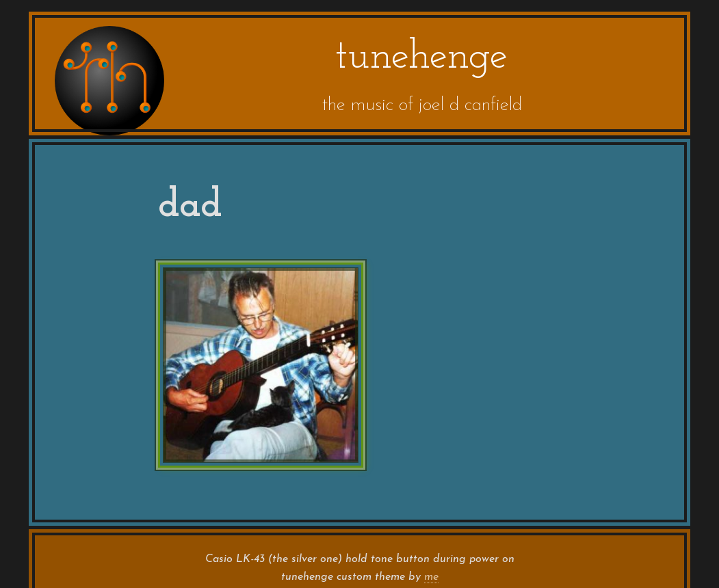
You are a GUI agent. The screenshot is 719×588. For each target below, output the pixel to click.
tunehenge (421, 58)
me (431, 577)
